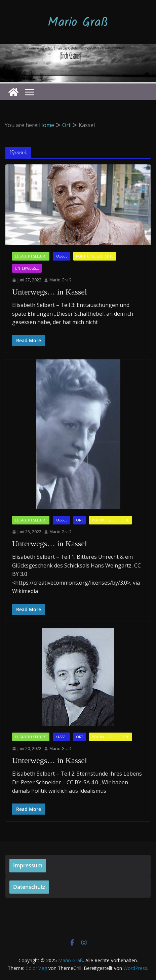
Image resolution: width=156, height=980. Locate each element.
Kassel (61, 256)
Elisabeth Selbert (31, 256)
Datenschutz (29, 887)
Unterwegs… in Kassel (50, 292)
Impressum (28, 865)
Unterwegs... (27, 268)
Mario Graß (78, 23)
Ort (80, 520)
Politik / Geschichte (95, 256)
